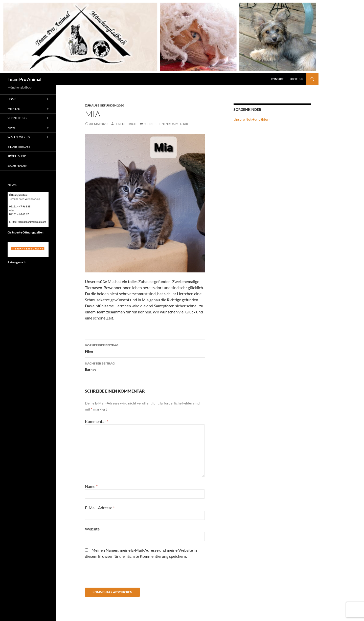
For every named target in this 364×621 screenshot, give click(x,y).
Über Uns (297, 79)
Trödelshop (17, 156)
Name (91, 486)
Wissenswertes (19, 137)
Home (12, 99)
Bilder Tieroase (19, 147)
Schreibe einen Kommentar (166, 124)
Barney (145, 366)
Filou (145, 348)
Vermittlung (17, 118)
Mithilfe (14, 109)
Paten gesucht (17, 262)
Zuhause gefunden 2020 (105, 105)
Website (92, 529)
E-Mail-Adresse (100, 508)
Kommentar (97, 421)
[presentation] (123, 575)
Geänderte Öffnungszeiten (26, 232)
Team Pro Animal (25, 79)
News (12, 128)
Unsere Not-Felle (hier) (252, 119)
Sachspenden (17, 166)
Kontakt (277, 79)
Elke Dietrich (125, 124)
